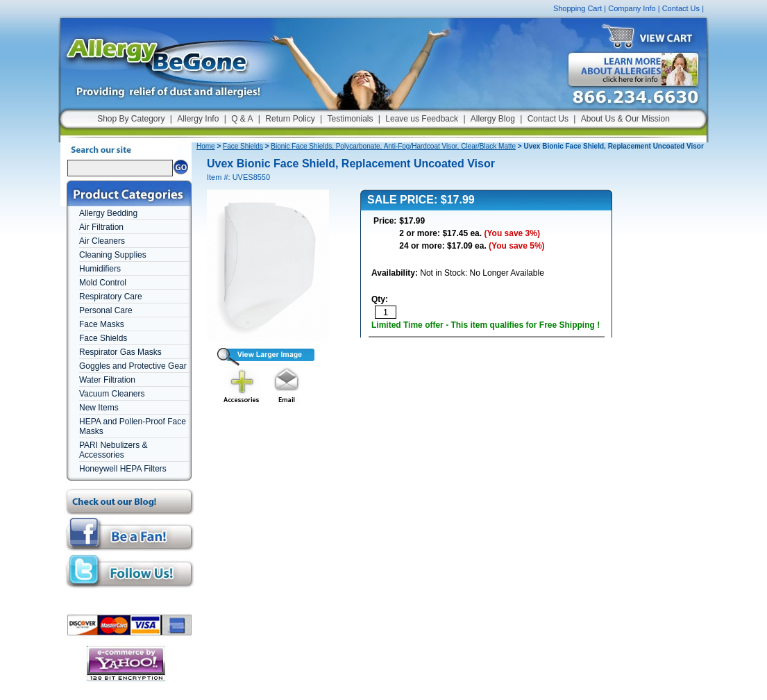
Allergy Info (198, 119)
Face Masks (102, 324)
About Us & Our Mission (625, 119)
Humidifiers (100, 269)
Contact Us (681, 8)
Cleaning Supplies (113, 255)
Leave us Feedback (422, 119)
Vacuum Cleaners (112, 394)
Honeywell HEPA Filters (123, 469)
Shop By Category (131, 119)
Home (206, 146)
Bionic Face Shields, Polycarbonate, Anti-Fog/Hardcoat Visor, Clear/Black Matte (393, 146)
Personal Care (106, 310)
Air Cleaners (102, 241)
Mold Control (103, 283)
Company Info (632, 8)
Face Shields (103, 338)
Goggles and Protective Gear (133, 366)
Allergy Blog (493, 119)
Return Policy (290, 119)
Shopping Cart (578, 8)
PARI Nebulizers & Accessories (113, 450)
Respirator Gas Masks (120, 352)
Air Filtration (101, 227)
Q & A (242, 119)
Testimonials (350, 119)
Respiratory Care (111, 297)
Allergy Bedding (108, 213)
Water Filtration (107, 380)
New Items (99, 408)
